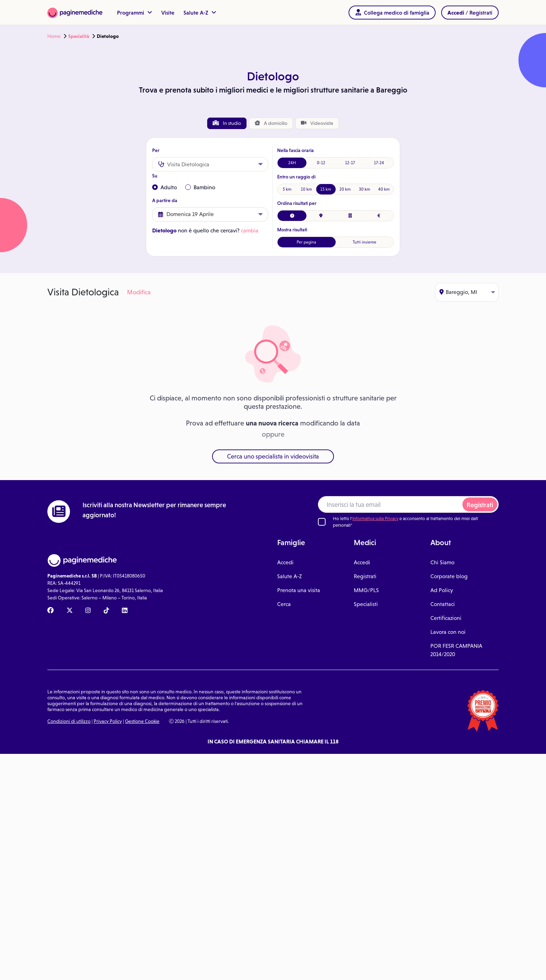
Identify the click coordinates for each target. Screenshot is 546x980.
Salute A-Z (200, 13)
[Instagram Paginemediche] (88, 611)
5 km (287, 189)
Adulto (165, 187)
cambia (250, 230)
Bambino (200, 187)
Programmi (135, 13)
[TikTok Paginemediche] (107, 611)
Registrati (480, 505)
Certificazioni (446, 618)
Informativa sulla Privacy (375, 519)
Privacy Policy (108, 721)
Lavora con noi (448, 632)
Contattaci (443, 604)
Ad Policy (442, 590)
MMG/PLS (366, 590)
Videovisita (317, 123)
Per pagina (306, 242)
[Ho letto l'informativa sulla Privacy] (322, 522)
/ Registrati (470, 13)
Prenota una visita (299, 590)
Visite (168, 13)
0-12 (321, 163)
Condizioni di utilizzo (69, 721)
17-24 (379, 163)
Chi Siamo (442, 562)
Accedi (285, 562)
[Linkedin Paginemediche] (125, 611)
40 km (384, 189)
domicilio (271, 123)
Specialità (79, 36)
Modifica (139, 292)
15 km (326, 189)
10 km (306, 189)
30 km (365, 189)
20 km (345, 189)
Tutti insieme (365, 242)
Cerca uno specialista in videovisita (273, 456)
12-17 (350, 163)
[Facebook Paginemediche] (50, 611)
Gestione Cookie (142, 721)
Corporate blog (449, 576)
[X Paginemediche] (70, 611)
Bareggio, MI (467, 292)
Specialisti (366, 604)
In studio (227, 123)
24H (292, 163)
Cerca (284, 604)
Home (54, 36)
